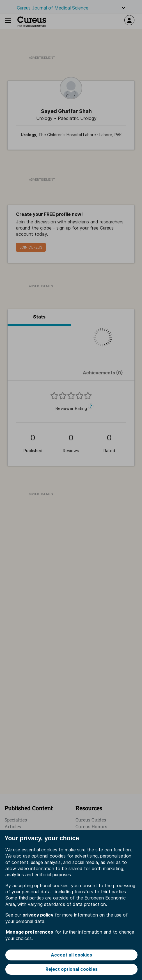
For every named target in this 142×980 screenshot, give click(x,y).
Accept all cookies (71, 955)
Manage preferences (29, 932)
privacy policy (38, 915)
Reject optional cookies (72, 969)
